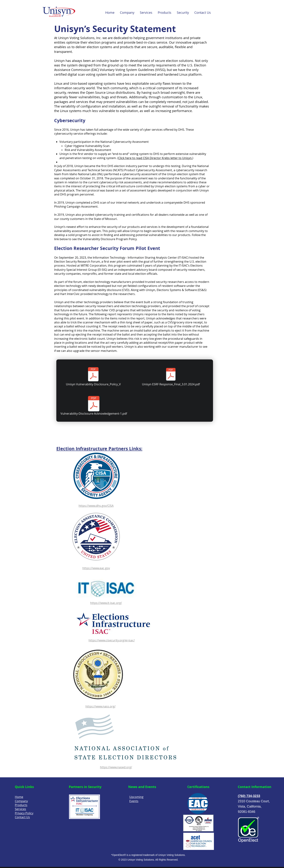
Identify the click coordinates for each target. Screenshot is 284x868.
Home (19, 797)
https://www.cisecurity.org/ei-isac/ (112, 640)
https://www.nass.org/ (101, 706)
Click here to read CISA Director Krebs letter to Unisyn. (155, 158)
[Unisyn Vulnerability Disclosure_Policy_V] (93, 377)
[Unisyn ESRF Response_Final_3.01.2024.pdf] (171, 377)
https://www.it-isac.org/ (106, 603)
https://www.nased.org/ (116, 767)
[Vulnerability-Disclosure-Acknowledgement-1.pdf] (94, 406)
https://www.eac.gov (96, 568)
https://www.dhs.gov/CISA (96, 506)
